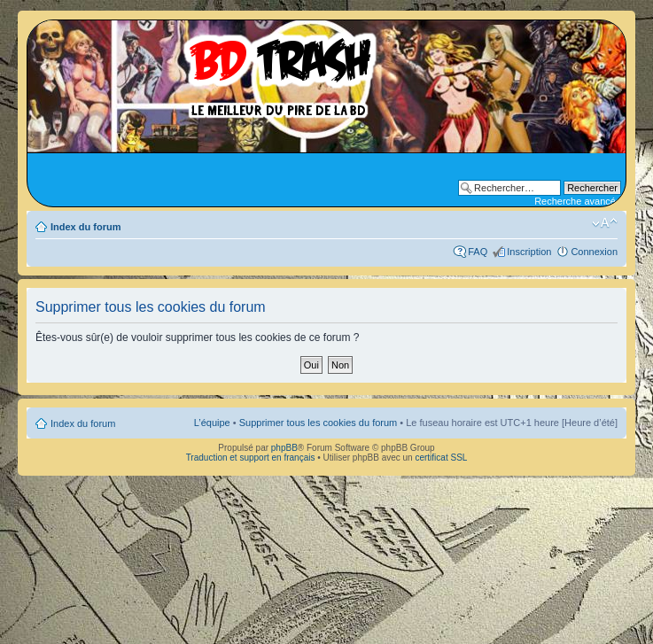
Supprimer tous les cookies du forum (319, 423)
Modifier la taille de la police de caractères (605, 223)
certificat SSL (441, 458)
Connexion (594, 252)
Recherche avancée (578, 201)
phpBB (284, 448)
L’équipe (212, 423)
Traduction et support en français (251, 458)
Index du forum (86, 227)
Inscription (529, 252)
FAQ (478, 252)
